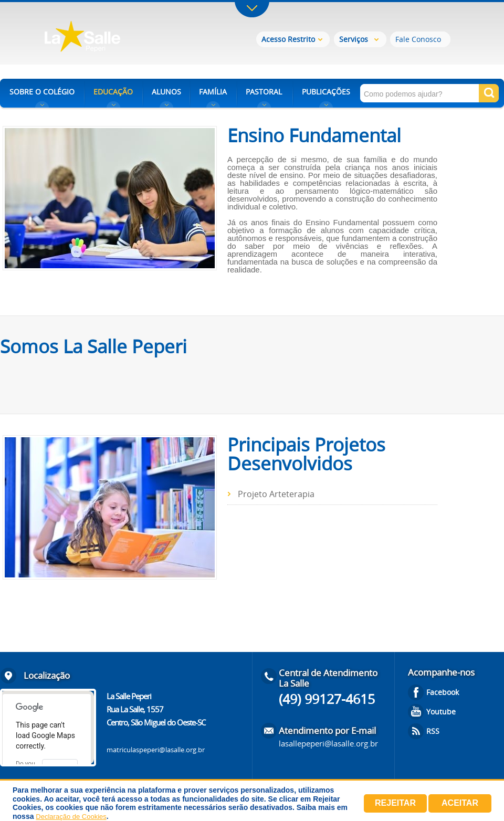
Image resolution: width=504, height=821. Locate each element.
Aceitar (460, 803)
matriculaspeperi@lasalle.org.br (156, 750)
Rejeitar (395, 803)
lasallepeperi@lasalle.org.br (328, 743)
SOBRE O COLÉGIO (42, 92)
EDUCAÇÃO (113, 92)
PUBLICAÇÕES (326, 92)
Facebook (443, 692)
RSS (433, 731)
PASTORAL (264, 92)
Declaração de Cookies (71, 817)
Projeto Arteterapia (276, 494)
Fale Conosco (418, 39)
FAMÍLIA (213, 92)
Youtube (441, 712)
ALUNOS (166, 92)
